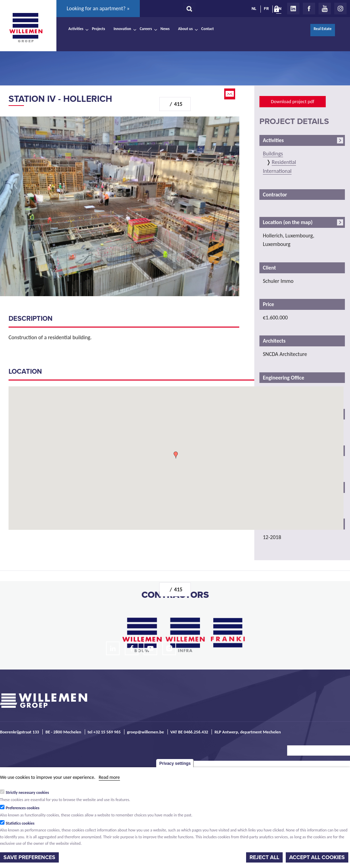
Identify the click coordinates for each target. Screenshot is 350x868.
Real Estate (323, 29)
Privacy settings (175, 763)
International (277, 171)
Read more (109, 777)
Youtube (325, 9)
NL (254, 9)
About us (185, 29)
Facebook (309, 9)
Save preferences (29, 857)
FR (266, 9)
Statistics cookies (20, 823)
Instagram (340, 9)
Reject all (264, 857)
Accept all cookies (317, 857)
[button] (176, 455)
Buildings (273, 154)
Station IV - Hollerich (60, 99)
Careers (146, 29)
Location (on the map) (288, 222)
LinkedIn (293, 9)
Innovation (122, 29)
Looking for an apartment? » (98, 8)
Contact (208, 29)
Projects (98, 29)
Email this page (230, 94)
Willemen (26, 28)
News (165, 29)
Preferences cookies (23, 808)
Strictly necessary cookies (28, 793)
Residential (284, 162)
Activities (76, 29)
